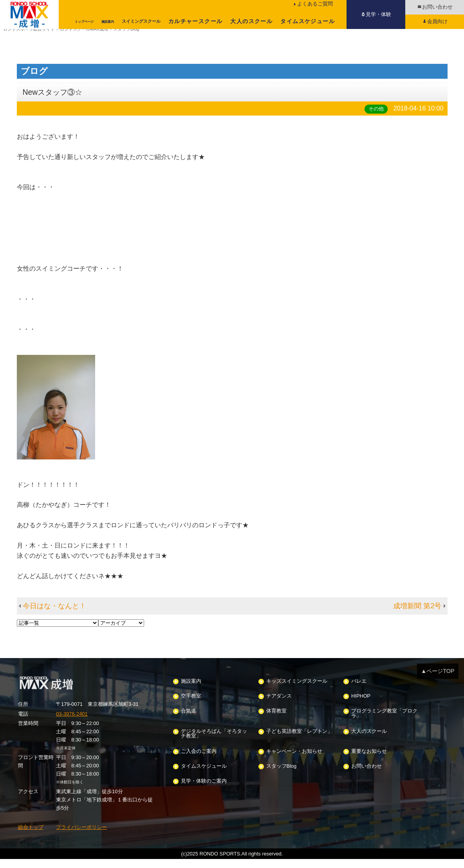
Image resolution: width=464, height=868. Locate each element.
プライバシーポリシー (81, 836)
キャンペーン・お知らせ (294, 760)
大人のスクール (251, 21)
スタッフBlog (282, 775)
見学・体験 (378, 14)
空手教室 (191, 705)
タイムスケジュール (308, 21)
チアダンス (279, 705)
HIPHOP (361, 705)
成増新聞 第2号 (417, 615)
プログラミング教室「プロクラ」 (384, 723)
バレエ (359, 690)
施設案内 (191, 690)
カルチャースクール (196, 21)
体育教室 (276, 720)
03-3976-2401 (72, 722)
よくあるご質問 (315, 4)
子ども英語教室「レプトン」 (299, 740)
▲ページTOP (438, 680)
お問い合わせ (437, 7)
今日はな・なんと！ (54, 615)
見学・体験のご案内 (204, 790)
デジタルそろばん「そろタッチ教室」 (214, 743)
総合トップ (31, 836)
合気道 (189, 720)
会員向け (437, 21)
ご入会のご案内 (199, 760)
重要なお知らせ (369, 760)
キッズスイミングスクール (297, 690)
